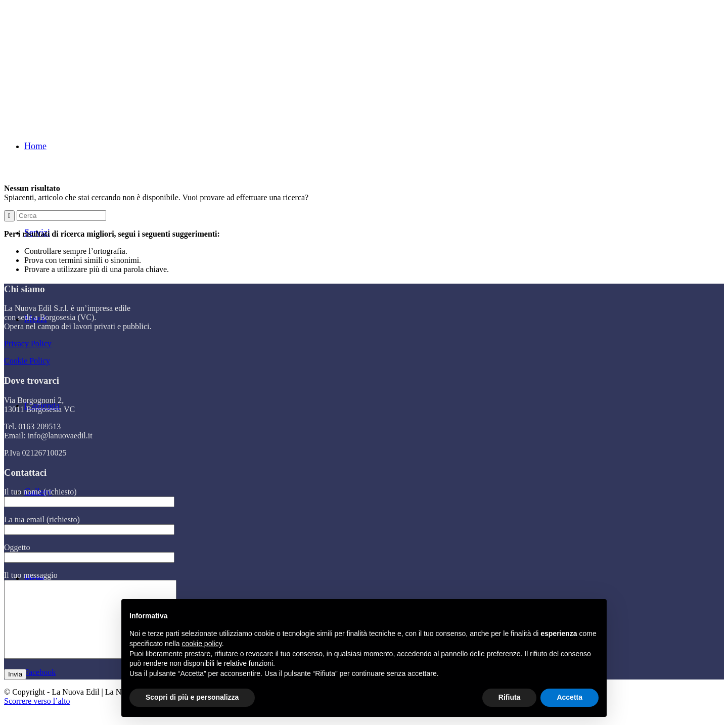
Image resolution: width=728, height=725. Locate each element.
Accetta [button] (570, 697)
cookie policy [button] (202, 644)
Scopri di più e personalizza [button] (192, 697)
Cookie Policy (27, 361)
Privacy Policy (28, 344)
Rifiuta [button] (510, 697)
